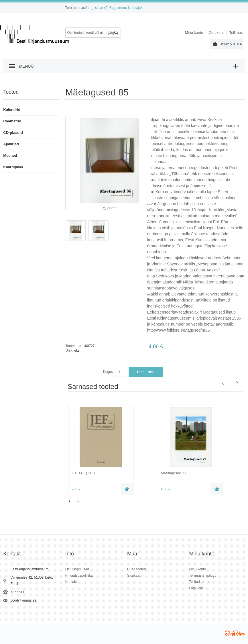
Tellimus (236, 33)
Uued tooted (136, 569)
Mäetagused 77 (174, 473)
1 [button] (70, 501)
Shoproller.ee (235, 633)
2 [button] (78, 501)
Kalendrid (12, 110)
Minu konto (194, 33)
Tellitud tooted (200, 582)
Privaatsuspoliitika (79, 576)
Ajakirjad (11, 144)
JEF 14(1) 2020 (84, 473)
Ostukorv (231, 44)
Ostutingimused (77, 569)
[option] (110, 450)
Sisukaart (134, 576)
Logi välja (196, 588)
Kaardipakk (13, 167)
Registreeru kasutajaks (127, 8)
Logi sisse (95, 8)
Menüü (26, 66)
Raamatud (12, 121)
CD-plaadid (13, 133)
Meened (10, 155)
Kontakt (71, 582)
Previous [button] (61, 450)
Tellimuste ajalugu (203, 576)
